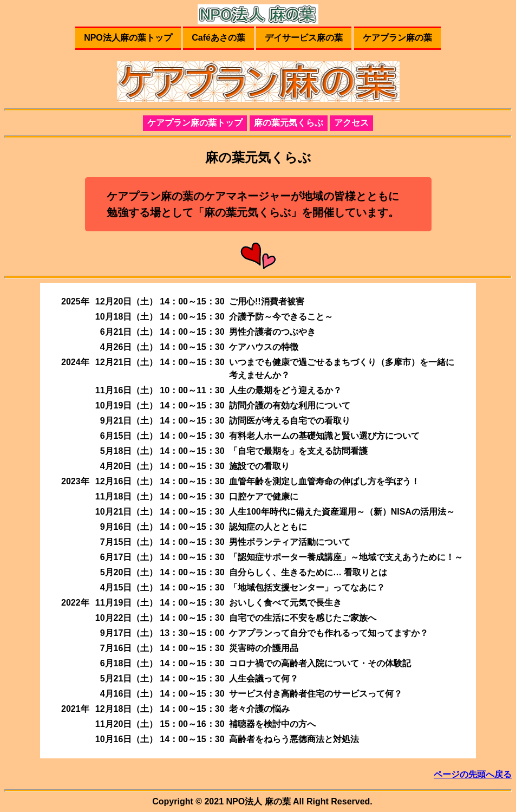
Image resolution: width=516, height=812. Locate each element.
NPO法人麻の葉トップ (128, 38)
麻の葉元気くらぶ (289, 123)
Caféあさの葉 (218, 38)
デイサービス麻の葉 (304, 38)
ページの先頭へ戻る (473, 774)
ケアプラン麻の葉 (397, 38)
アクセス (351, 123)
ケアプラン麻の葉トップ (195, 123)
